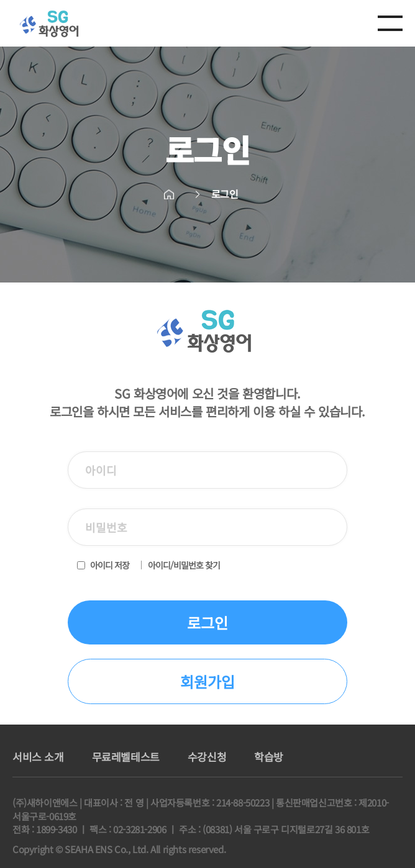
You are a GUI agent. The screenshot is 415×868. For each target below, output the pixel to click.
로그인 (207, 622)
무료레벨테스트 (126, 757)
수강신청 (207, 757)
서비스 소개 (38, 757)
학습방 (269, 757)
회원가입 (207, 681)
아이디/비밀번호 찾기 (184, 565)
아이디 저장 (110, 565)
